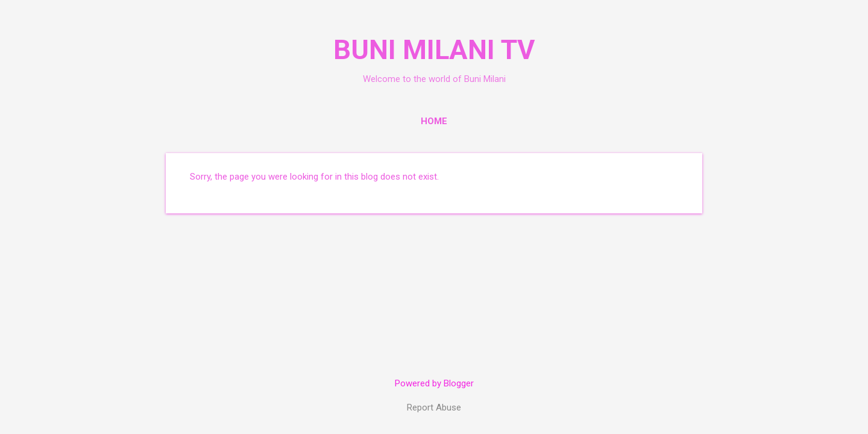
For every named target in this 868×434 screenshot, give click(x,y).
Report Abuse (434, 407)
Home (434, 121)
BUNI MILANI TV (434, 50)
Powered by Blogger (434, 383)
